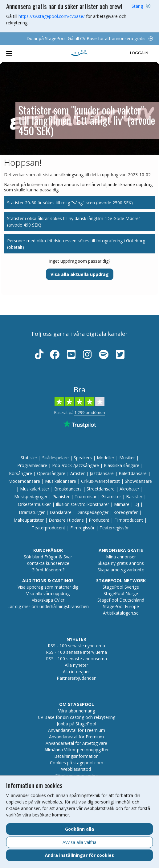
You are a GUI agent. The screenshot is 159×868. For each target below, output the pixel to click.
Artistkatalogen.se (121, 613)
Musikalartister (35, 489)
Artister (77, 473)
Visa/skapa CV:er (48, 600)
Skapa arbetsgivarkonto (121, 570)
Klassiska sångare (122, 465)
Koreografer (126, 512)
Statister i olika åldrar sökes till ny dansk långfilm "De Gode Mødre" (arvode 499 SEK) (74, 222)
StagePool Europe (121, 606)
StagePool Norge (121, 593)
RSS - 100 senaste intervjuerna (76, 652)
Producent (99, 520)
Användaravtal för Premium (76, 737)
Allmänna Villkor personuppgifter (77, 750)
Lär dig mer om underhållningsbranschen (48, 606)
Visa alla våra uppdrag (48, 593)
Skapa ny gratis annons (121, 563)
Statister (29, 458)
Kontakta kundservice (48, 563)
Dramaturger (32, 512)
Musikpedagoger (31, 497)
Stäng (137, 6)
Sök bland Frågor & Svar (48, 557)
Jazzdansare (102, 473)
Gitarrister (111, 497)
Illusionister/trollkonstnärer (82, 504)
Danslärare (61, 512)
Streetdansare (101, 489)
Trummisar (86, 497)
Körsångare (20, 473)
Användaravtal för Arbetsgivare (76, 743)
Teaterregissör (114, 528)
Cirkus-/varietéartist (100, 481)
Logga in (139, 53)
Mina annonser (121, 557)
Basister (134, 497)
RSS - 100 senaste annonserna (76, 659)
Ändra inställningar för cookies (79, 855)
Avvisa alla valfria (79, 842)
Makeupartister (29, 520)
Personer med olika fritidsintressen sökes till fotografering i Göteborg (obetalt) (76, 244)
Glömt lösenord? (48, 570)
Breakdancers (68, 489)
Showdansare (138, 481)
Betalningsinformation (76, 756)
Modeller (106, 458)
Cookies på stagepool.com (77, 763)
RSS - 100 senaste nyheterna (76, 646)
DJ (137, 504)
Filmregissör (82, 528)
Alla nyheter (76, 665)
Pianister (61, 497)
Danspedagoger (92, 512)
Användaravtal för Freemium (77, 730)
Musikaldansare (61, 481)
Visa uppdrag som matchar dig (48, 587)
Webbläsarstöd (76, 769)
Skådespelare (55, 458)
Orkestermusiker (34, 504)
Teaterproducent (49, 528)
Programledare (32, 465)
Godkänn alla (79, 829)
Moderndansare (24, 481)
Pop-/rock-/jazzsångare (75, 465)
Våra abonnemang (77, 711)
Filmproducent (129, 520)
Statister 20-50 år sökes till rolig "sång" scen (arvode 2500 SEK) (70, 203)
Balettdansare (133, 473)
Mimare (122, 504)
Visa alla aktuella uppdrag (80, 274)
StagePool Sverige (121, 587)
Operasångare (51, 473)
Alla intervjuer (76, 672)
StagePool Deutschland (121, 600)
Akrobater (129, 489)
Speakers (83, 458)
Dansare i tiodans (66, 520)
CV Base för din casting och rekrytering (77, 717)
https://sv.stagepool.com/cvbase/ (52, 16)
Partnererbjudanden (77, 678)
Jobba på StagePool (76, 724)
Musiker (127, 458)
